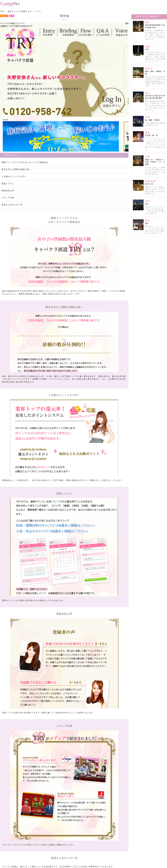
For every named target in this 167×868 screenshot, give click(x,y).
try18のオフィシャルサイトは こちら (64, 841)
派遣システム (8, 184)
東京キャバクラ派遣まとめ (20, 12)
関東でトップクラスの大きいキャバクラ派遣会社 (25, 163)
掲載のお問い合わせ (83, 862)
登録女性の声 (8, 191)
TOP (2, 12)
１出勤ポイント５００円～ (15, 177)
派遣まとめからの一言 (12, 205)
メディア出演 (8, 198)
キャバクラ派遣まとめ (80, 864)
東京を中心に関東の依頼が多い (16, 170)
